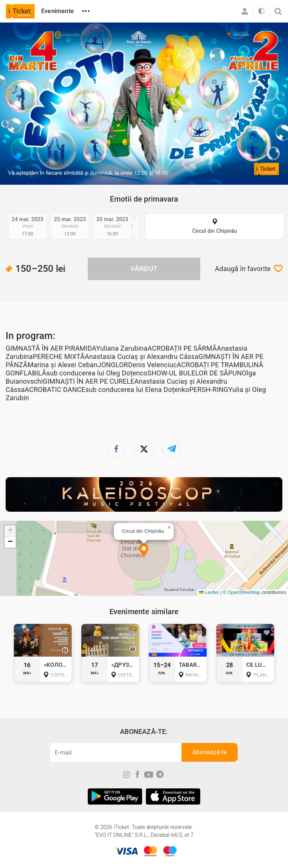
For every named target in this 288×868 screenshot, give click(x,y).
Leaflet (209, 592)
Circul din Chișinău (215, 231)
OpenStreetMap (244, 592)
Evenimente (58, 11)
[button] (144, 551)
